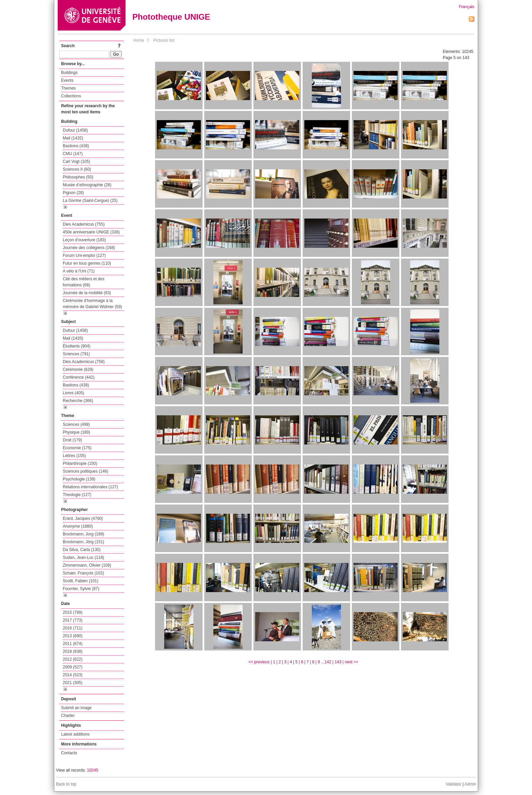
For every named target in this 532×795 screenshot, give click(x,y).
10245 (92, 770)
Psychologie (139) (79, 479)
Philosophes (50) (78, 177)
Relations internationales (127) (90, 487)
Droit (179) (72, 440)
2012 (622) (73, 659)
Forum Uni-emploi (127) (84, 255)
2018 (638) (73, 651)
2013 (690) (73, 636)
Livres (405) (73, 393)
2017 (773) (73, 620)
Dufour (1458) (75, 130)
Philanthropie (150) (80, 463)
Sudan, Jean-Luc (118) (83, 557)
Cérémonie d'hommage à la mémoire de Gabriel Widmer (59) (92, 304)
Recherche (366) (78, 401)
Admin (470, 784)
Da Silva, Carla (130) (82, 550)
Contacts (69, 753)
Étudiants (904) (77, 346)
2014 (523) (73, 675)
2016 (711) (73, 628)
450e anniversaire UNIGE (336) (91, 232)
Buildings (69, 73)
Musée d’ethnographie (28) (87, 185)
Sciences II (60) (77, 169)
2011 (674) (73, 644)
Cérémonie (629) (78, 370)
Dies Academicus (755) (84, 224)
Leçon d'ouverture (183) (84, 240)
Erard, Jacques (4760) (83, 518)
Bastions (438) (76, 146)
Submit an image (76, 708)
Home (139, 40)
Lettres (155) (74, 456)
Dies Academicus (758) (84, 362)
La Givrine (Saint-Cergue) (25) (90, 201)
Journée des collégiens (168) (89, 248)
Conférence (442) (79, 377)
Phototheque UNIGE (171, 17)
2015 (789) (73, 612)
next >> (351, 662)
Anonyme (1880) (78, 526)
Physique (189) (77, 432)
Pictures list (164, 40)
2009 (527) (73, 667)
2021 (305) (73, 683)
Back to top (66, 784)
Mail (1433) (73, 338)
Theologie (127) (77, 495)
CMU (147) (73, 154)
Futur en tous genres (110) (87, 263)
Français (467, 7)
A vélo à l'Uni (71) (79, 271)
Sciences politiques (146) (85, 471)
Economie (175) (77, 448)
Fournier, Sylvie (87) (81, 589)
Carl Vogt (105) (77, 162)
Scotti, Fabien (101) (81, 581)
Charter (68, 716)
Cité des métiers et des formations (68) (84, 282)
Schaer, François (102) (83, 573)
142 (328, 662)
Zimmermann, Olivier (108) (87, 565)
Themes (68, 88)
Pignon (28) (73, 193)
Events (67, 80)
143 (338, 662)
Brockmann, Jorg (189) (83, 534)
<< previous (259, 662)
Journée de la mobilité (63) (87, 293)
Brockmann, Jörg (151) (83, 542)
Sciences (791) (76, 354)
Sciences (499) (76, 424)
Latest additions (75, 734)
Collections (71, 96)
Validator (453, 784)
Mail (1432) (73, 138)
